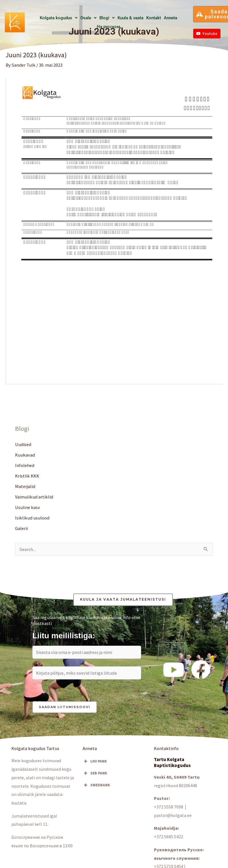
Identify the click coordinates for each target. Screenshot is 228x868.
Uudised (23, 444)
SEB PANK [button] (95, 773)
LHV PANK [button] (95, 761)
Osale (88, 18)
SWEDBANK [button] (96, 785)
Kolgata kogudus (59, 18)
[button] (59, 18)
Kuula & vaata (130, 18)
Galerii (21, 528)
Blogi (107, 18)
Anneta (171, 18)
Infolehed (25, 465)
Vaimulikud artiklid (34, 497)
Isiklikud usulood (32, 518)
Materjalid (25, 486)
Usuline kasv (28, 507)
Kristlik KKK (27, 476)
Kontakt (154, 18)
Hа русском (108, 27)
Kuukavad (25, 455)
